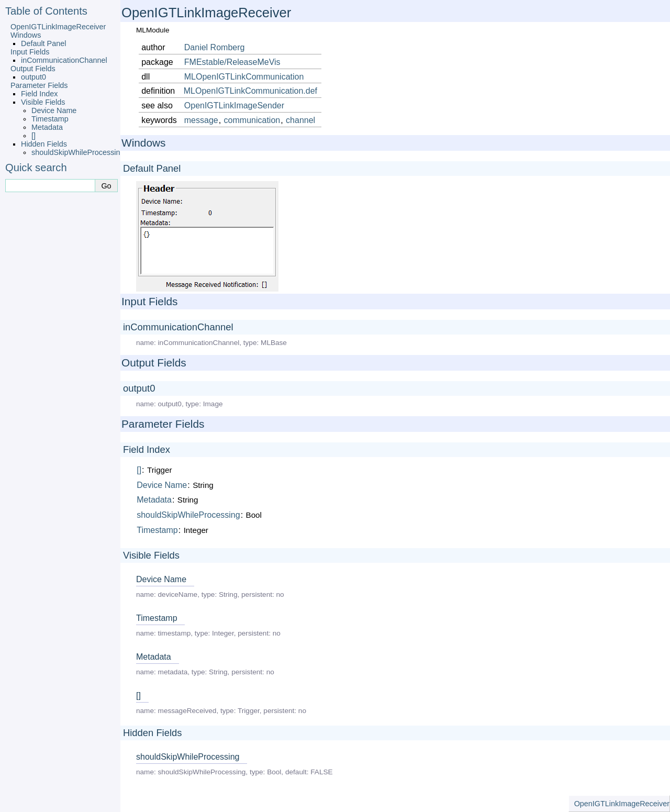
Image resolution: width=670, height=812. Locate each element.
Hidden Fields (44, 144)
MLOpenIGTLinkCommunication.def (250, 91)
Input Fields (30, 52)
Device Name (54, 110)
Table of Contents (46, 11)
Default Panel (43, 43)
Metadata (47, 127)
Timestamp (50, 119)
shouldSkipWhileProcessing (78, 152)
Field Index (39, 94)
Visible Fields (43, 102)
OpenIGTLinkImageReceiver (58, 27)
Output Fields (33, 69)
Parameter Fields (39, 85)
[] (33, 136)
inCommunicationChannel (64, 60)
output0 (33, 77)
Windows (26, 35)
